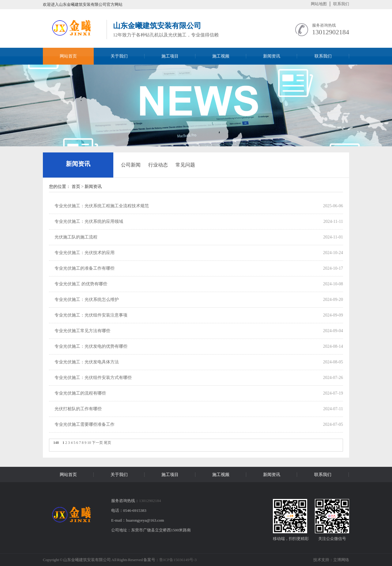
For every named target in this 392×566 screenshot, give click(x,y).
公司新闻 (131, 165)
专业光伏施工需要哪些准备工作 (85, 424)
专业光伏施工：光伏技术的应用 (85, 253)
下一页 (97, 443)
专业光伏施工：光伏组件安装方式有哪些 (93, 378)
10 (89, 443)
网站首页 (68, 56)
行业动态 (158, 165)
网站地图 (319, 4)
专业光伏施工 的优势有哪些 (81, 284)
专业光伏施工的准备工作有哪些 (85, 268)
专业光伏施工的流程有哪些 (80, 393)
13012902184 (331, 32)
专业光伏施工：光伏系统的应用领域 (89, 221)
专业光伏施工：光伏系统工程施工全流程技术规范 (102, 206)
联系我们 (341, 4)
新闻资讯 (78, 164)
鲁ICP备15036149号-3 (178, 560)
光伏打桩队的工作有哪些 (78, 409)
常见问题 (185, 165)
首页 (76, 187)
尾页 (107, 443)
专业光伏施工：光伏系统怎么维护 (87, 300)
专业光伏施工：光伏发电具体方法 (87, 362)
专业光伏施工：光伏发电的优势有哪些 (91, 346)
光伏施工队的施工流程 (76, 237)
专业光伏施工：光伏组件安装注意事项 (91, 315)
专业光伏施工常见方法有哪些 (82, 331)
